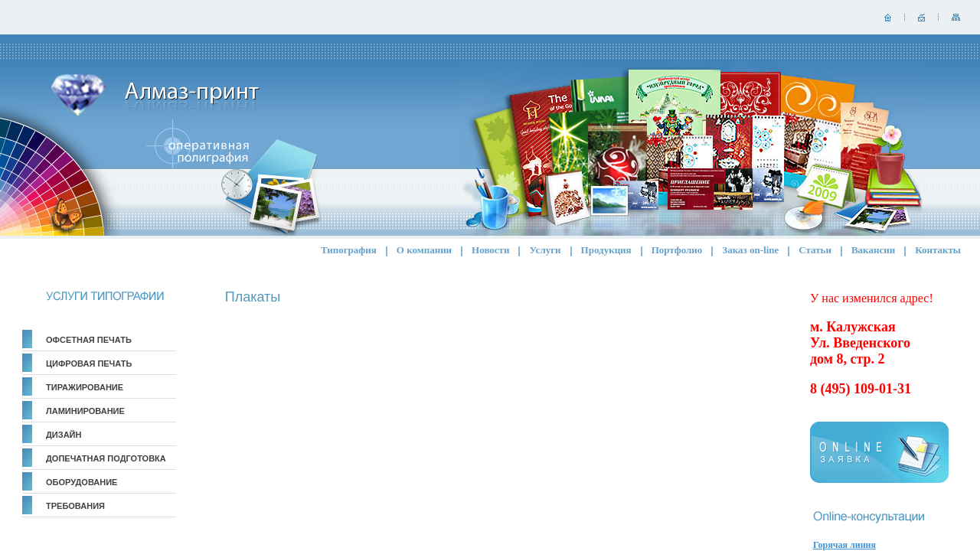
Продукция (606, 250)
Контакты (938, 250)
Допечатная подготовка (106, 458)
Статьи (815, 250)
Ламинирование (85, 411)
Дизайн (64, 435)
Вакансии (873, 250)
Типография (349, 250)
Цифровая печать (89, 364)
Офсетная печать (89, 340)
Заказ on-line (750, 250)
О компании (424, 250)
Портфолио (677, 250)
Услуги (545, 250)
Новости (490, 250)
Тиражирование (85, 387)
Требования (75, 506)
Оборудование (82, 482)
